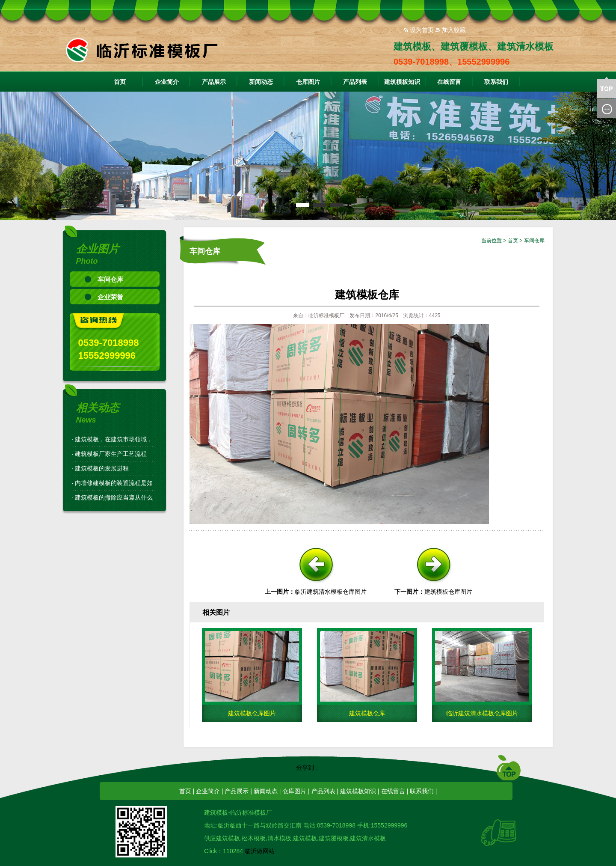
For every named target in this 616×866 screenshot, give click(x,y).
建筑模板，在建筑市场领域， (114, 439)
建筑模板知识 (402, 82)
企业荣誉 (110, 297)
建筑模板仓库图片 (448, 592)
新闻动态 (261, 82)
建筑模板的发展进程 (102, 468)
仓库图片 (308, 82)
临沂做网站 (260, 851)
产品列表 (355, 82)
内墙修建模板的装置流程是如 (114, 483)
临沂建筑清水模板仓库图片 (331, 592)
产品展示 (214, 82)
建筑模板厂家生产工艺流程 (111, 454)
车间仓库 (110, 279)
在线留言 (449, 82)
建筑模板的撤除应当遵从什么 (114, 497)
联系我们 (496, 82)
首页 (120, 82)
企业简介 (167, 82)
